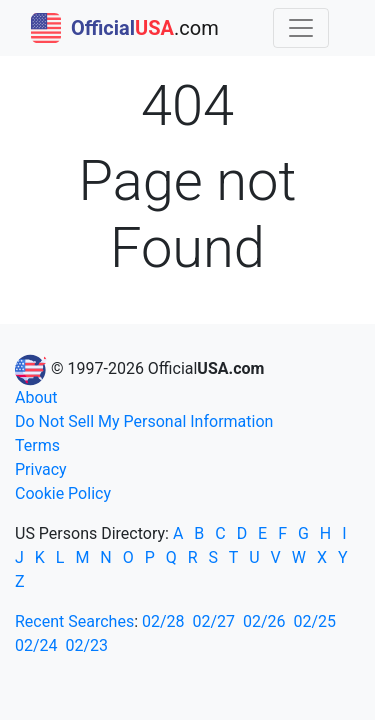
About (36, 397)
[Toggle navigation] (301, 28)
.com (125, 28)
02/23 (87, 645)
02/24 (36, 645)
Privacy (41, 469)
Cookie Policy (63, 493)
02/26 (264, 621)
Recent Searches (74, 621)
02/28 (163, 621)
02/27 (214, 621)
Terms (37, 445)
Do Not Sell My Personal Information (144, 421)
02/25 (315, 621)
